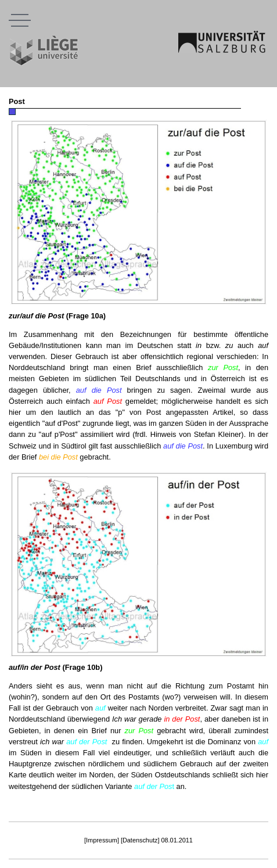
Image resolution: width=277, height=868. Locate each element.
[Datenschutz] (140, 840)
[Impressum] (102, 840)
